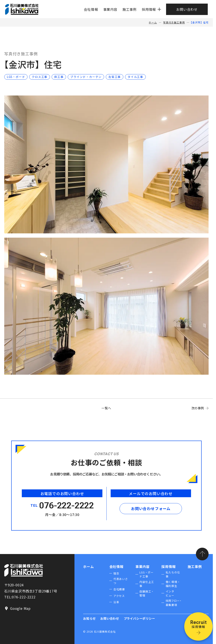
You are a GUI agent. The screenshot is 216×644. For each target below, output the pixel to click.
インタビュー (170, 593)
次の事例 (198, 408)
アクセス (119, 596)
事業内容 (110, 9)
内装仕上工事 (147, 584)
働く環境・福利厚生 (173, 584)
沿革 (116, 602)
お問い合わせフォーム (151, 508)
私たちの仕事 (173, 574)
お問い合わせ (187, 9)
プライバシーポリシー (139, 618)
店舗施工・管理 (147, 593)
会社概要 (119, 589)
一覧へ (106, 408)
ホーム (153, 22)
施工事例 (130, 9)
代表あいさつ (121, 581)
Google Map (17, 609)
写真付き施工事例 (174, 22)
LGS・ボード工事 (147, 574)
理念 (116, 573)
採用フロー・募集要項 (174, 603)
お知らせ (89, 618)
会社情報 (91, 9)
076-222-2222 (67, 505)
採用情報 (149, 9)
